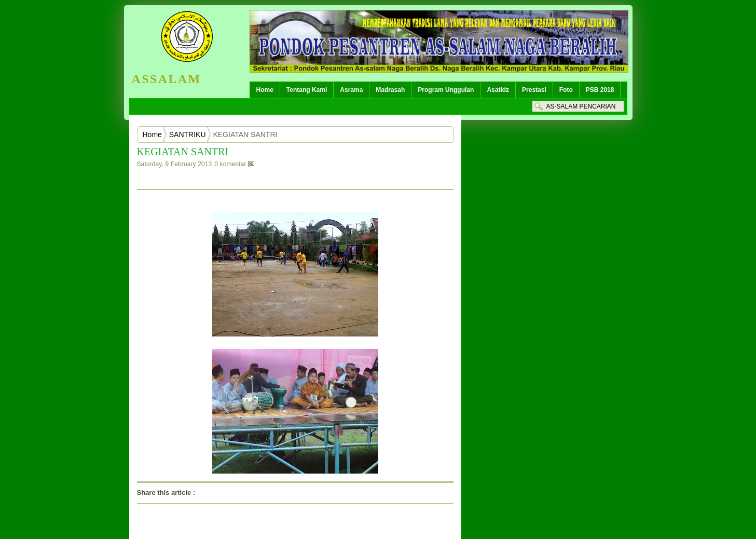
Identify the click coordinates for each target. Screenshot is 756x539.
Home (265, 90)
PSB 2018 (600, 90)
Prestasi (534, 90)
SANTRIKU (188, 134)
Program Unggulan (446, 90)
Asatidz (498, 90)
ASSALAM (167, 79)
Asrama (351, 90)
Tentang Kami (307, 90)
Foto (566, 90)
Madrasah (390, 90)
